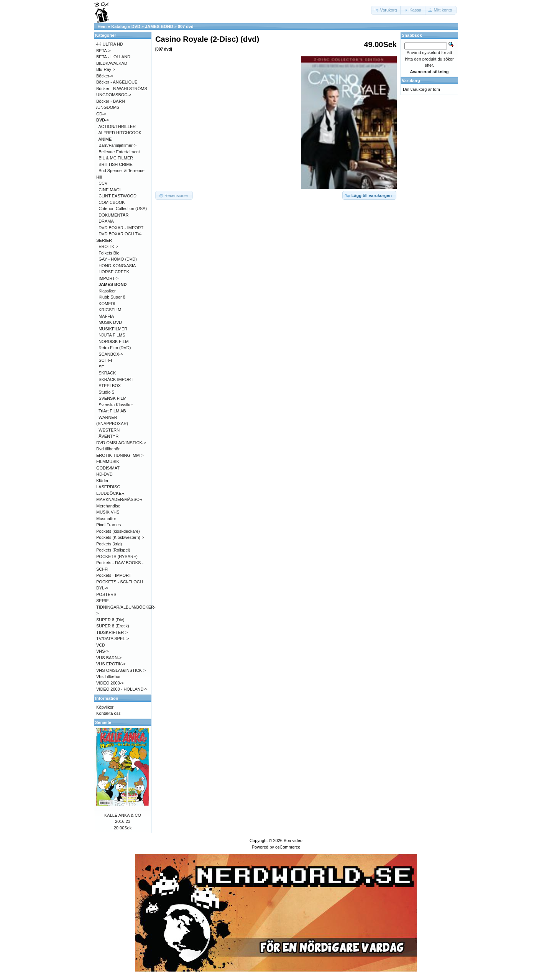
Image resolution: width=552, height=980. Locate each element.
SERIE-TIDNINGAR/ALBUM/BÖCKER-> (126, 607)
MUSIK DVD (110, 322)
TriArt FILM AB (112, 411)
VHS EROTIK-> (111, 664)
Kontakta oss (108, 713)
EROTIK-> (108, 246)
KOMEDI (107, 304)
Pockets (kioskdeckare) (118, 531)
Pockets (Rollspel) (113, 550)
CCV (103, 183)
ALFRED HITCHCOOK (120, 133)
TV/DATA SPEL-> (113, 639)
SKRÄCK (107, 373)
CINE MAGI (109, 190)
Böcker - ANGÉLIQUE (117, 82)
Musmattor (106, 519)
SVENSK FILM (113, 398)
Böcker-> (105, 76)
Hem (102, 26)
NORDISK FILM (113, 341)
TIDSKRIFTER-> (112, 632)
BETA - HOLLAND (113, 57)
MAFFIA (106, 316)
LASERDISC (108, 487)
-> (103, 120)
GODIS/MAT (108, 468)
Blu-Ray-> (106, 69)
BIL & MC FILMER (116, 158)
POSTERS (106, 594)
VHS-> (103, 651)
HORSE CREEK (114, 272)
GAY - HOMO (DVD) (118, 259)
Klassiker (107, 291)
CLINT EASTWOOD (117, 196)
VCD (101, 645)
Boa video (293, 840)
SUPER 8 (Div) (110, 620)
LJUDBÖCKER (110, 493)
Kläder (102, 481)
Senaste (103, 722)
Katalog (119, 26)
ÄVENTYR (108, 436)
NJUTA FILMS (112, 335)
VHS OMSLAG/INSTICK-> (121, 670)
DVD (136, 26)
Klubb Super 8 (112, 297)
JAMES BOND (159, 26)
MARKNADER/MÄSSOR (119, 499)
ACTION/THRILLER (117, 126)
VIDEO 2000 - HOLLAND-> (122, 689)
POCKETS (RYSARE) (117, 556)
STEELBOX (110, 386)
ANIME (105, 139)
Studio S (107, 392)
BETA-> (103, 51)
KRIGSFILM (110, 310)
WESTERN (109, 430)
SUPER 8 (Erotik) (113, 626)
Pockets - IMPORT (114, 575)
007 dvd (186, 26)
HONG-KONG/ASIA (117, 266)
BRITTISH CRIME (116, 164)
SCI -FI (105, 360)
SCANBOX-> (111, 354)
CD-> (101, 114)
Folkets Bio (109, 253)
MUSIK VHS (108, 512)
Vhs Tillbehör (108, 676)
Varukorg (411, 80)
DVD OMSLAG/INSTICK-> (121, 443)
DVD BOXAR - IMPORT (121, 228)
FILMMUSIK (108, 461)
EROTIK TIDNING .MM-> (120, 455)
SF (101, 367)
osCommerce (288, 847)
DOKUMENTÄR (113, 215)
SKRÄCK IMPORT (116, 379)
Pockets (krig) (109, 544)
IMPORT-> (108, 278)
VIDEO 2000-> (110, 683)
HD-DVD (104, 474)
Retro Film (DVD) (115, 348)
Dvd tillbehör (108, 449)
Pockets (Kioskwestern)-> (120, 537)
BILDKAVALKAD (112, 63)
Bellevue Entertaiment (119, 152)
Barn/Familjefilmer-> (117, 145)
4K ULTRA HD (110, 44)
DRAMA (106, 221)
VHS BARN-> (109, 658)
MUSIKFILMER (113, 329)
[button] (386, 10)
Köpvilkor (105, 707)
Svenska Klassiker (116, 405)
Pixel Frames (108, 525)
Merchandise (108, 506)
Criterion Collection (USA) (123, 208)
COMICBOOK (112, 202)
